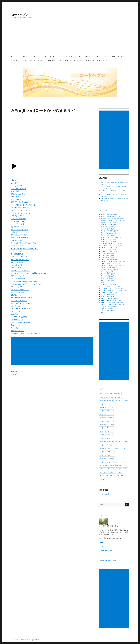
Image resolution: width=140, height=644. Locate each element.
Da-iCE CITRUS (17, 254)
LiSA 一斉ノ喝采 (17, 320)
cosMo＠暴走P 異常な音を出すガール (25, 249)
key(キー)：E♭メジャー (107, 438)
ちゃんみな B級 (17, 265)
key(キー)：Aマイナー (106, 401)
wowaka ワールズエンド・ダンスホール (26, 333)
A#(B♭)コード (27, 60)
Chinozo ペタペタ (18, 262)
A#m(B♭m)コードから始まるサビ (111, 217)
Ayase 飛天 (15, 191)
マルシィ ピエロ (17, 287)
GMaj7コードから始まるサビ (109, 307)
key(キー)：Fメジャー (121, 448)
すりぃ (125, 469)
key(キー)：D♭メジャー (107, 424)
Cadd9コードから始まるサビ (109, 247)
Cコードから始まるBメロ (108, 256)
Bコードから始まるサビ (108, 235)
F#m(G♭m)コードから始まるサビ (111, 286)
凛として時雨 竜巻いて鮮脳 (21, 322)
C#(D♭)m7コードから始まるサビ (111, 237)
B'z (111, 394)
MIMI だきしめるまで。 (20, 292)
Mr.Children (104, 465)
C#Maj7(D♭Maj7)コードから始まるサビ (113, 245)
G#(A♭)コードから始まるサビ (110, 299)
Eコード (67, 56)
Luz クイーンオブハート (20, 325)
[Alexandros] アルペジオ (21, 194)
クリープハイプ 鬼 (18, 224)
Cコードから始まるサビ (108, 258)
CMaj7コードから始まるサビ (109, 251)
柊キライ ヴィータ (18, 276)
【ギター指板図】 (104, 494)
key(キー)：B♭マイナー (107, 404)
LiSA (116, 462)
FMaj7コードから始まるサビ (109, 292)
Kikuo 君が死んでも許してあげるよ (24, 205)
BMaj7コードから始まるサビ (109, 231)
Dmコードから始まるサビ (108, 272)
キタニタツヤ (104, 476)
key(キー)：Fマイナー (106, 448)
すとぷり (119, 469)
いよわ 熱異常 (16, 199)
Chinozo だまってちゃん (20, 259)
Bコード (40, 60)
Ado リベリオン (17, 186)
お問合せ (89, 60)
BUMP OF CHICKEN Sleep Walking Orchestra (29, 273)
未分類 (103, 313)
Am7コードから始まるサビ (109, 223)
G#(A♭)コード (117, 56)
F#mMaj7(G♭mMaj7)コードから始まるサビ (114, 290)
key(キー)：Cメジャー (121, 421)
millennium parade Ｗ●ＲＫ (22, 298)
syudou (112, 465)
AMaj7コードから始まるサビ (109, 225)
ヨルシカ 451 (16, 311)
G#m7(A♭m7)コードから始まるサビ (112, 303)
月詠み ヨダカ (16, 268)
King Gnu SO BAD (18, 221)
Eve (123, 394)
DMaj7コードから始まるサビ (109, 270)
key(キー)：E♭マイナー (107, 435)
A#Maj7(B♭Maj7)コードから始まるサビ (113, 221)
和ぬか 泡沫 (15, 328)
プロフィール (78, 60)
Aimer (106, 394)
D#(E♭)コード (54, 56)
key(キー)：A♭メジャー (117, 397)
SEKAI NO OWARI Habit (20, 238)
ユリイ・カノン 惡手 (19, 306)
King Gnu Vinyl (17, 246)
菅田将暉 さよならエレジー (21, 232)
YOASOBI (103, 469)
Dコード (41, 56)
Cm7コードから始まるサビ (109, 249)
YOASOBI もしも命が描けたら (22, 309)
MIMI (121, 462)
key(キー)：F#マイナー (107, 445)
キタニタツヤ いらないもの (21, 213)
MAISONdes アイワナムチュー (22, 303)
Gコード (104, 56)
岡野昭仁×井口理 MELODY (21, 202)
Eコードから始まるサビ (108, 280)
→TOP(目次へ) (17, 374)
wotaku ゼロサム (18, 330)
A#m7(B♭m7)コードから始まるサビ (112, 219)
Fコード (78, 56)
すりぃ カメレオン (18, 251)
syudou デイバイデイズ (20, 229)
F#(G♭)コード (91, 56)
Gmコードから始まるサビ (108, 309)
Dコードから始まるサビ (108, 274)
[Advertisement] (70, 39)
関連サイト (101, 60)
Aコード (14, 60)
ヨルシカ (112, 476)
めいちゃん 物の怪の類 (19, 300)
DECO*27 (117, 394)
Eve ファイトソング (18, 197)
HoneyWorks (104, 397)
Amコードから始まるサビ (108, 227)
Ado (101, 394)
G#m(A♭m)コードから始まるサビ (111, 301)
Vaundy (119, 465)
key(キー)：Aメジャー (121, 401)
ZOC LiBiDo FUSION (19, 235)
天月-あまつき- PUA (19, 188)
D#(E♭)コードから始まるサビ (110, 260)
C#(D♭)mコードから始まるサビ (110, 239)
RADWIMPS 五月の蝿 (19, 317)
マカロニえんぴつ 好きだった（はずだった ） (27, 284)
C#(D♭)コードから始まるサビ (110, 241)
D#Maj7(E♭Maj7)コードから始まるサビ (113, 266)
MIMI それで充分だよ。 (20, 290)
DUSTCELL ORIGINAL (20, 257)
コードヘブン (20, 15)
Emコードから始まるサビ (108, 278)
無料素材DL (64, 60)
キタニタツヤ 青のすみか (20, 210)
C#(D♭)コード (27, 56)
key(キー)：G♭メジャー (107, 455)
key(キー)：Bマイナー (106, 411)
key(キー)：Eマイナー (106, 441)
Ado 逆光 (15, 183)
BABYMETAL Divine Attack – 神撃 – (25, 281)
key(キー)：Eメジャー (121, 441)
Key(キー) (52, 60)
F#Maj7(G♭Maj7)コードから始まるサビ (113, 288)
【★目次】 (15, 180)
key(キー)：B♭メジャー (107, 407)
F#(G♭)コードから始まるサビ (110, 284)
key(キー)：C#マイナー (107, 418)
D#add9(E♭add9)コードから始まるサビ (113, 262)
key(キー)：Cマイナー (106, 421)
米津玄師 (103, 479)
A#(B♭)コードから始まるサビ (110, 215)
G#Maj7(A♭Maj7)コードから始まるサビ (113, 305)
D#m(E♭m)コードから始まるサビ (111, 264)
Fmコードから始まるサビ (108, 294)
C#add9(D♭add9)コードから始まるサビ (113, 243)
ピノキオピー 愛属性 (19, 279)
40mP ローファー (18, 314)
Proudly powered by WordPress (30, 640)
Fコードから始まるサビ (108, 296)
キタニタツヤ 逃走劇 (19, 219)
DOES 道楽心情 (17, 240)
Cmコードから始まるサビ (108, 253)
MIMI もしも (16, 295)
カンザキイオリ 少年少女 (20, 208)
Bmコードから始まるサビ (108, 233)
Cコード (14, 56)
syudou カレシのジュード (21, 227)
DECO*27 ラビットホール (21, 270)
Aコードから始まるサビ (108, 229)
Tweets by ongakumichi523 (108, 560)
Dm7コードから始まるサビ (109, 268)
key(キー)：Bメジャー (106, 414)
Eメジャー (104, 282)
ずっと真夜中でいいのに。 (108, 472)
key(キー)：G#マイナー (107, 452)
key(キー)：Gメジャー (106, 462)
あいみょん (111, 469)
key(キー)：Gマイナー (106, 459)
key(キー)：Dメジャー (107, 431)
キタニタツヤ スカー (19, 216)
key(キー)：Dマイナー (107, 428)
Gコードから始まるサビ (108, 311)
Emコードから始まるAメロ (109, 276)
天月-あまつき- (121, 476)
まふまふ (120, 472)
